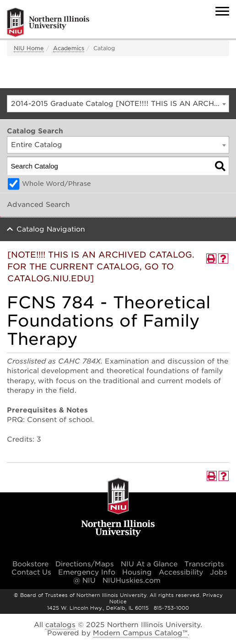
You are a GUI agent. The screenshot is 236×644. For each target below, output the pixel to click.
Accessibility (181, 572)
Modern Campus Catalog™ (140, 633)
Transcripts (204, 564)
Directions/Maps (85, 564)
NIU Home (29, 48)
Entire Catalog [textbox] (37, 145)
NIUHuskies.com (131, 581)
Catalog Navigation (51, 229)
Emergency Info (87, 572)
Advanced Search (38, 205)
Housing (137, 572)
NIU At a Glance (149, 564)
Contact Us (31, 572)
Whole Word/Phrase (56, 184)
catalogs (60, 625)
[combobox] (118, 104)
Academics (69, 48)
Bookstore (30, 564)
